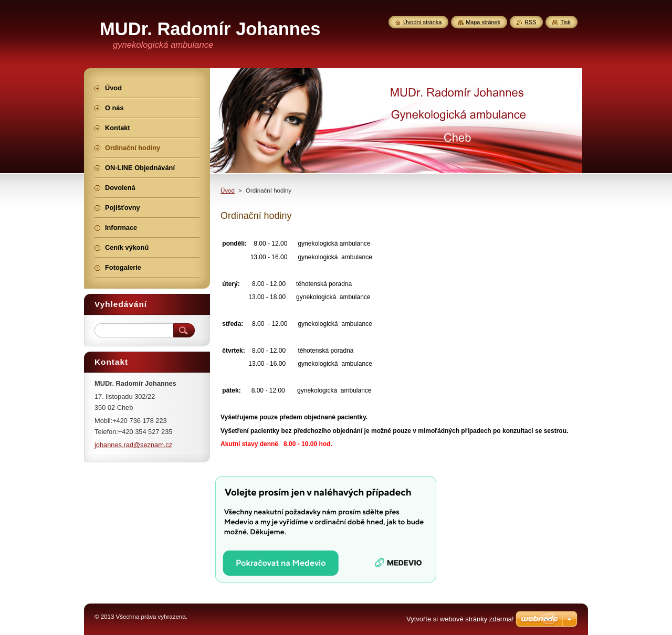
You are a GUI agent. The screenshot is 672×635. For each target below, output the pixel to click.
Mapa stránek (483, 22)
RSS (530, 22)
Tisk (565, 22)
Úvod (228, 190)
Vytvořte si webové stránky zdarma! (460, 619)
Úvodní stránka (422, 22)
